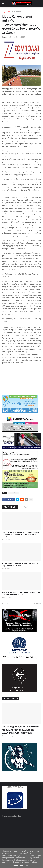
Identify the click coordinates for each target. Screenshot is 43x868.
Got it (28, 866)
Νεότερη (6, 603)
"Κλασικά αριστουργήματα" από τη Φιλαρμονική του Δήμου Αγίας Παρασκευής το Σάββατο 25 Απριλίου (21, 535)
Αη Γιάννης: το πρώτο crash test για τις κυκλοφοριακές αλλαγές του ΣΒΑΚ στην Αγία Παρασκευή (20, 730)
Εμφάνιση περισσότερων (33, 507)
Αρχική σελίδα (7, 12)
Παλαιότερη (36, 603)
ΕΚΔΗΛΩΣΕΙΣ (17, 12)
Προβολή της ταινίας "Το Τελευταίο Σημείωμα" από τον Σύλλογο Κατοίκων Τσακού (21, 593)
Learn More (18, 866)
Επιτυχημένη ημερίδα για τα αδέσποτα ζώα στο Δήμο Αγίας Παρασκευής (20, 565)
